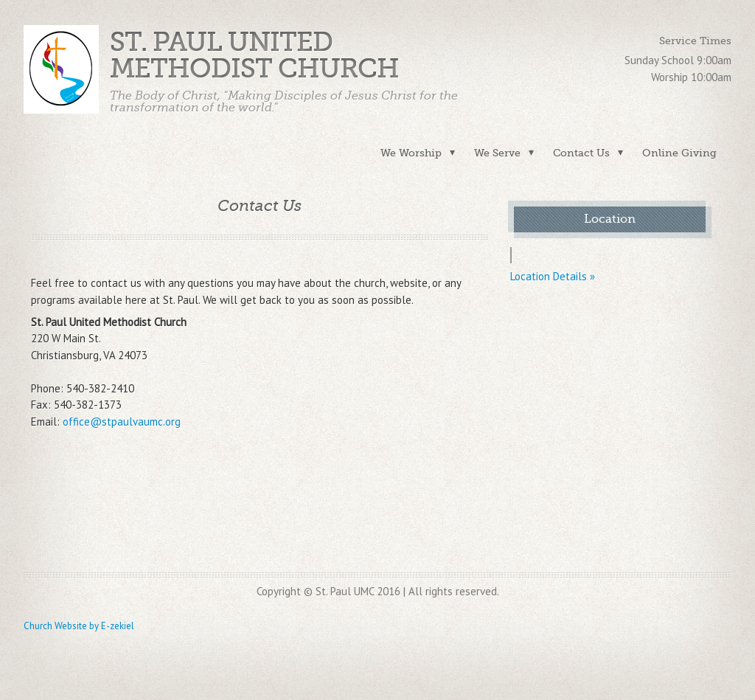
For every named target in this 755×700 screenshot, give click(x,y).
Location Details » (553, 276)
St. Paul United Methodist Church (254, 56)
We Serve (497, 153)
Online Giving (679, 153)
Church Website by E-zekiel (79, 626)
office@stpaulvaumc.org (122, 422)
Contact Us (581, 153)
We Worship (411, 153)
